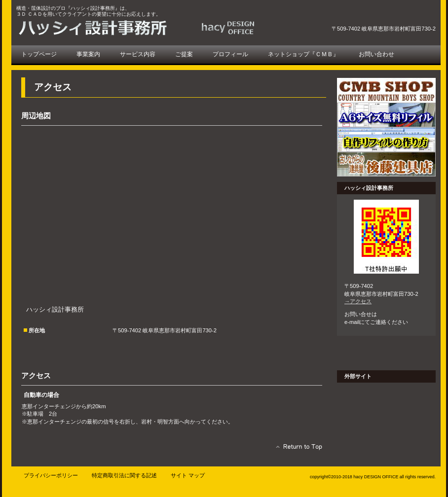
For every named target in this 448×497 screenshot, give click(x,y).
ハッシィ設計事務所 (140, 28)
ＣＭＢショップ (386, 90)
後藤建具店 (386, 164)
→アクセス (358, 301)
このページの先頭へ (296, 449)
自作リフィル (386, 140)
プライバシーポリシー (51, 475)
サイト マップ (188, 475)
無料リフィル (386, 115)
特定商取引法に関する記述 (124, 475)
